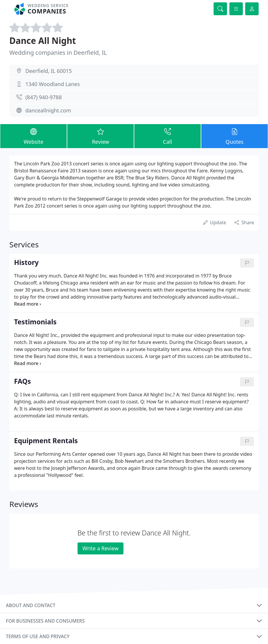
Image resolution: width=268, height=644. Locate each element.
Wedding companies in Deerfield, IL (58, 53)
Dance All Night (43, 41)
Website (33, 136)
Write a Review (100, 548)
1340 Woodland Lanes (53, 84)
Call (167, 136)
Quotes (234, 136)
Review (100, 136)
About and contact (31, 605)
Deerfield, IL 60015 (49, 71)
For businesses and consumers (45, 621)
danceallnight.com (48, 110)
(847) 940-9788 (44, 97)
